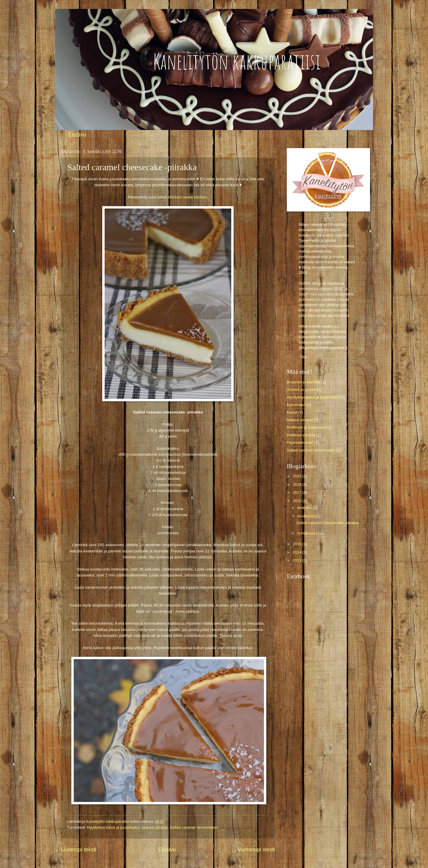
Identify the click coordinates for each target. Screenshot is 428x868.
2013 (298, 560)
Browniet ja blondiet (303, 382)
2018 (298, 484)
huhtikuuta (307, 533)
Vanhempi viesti (256, 850)
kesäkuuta (306, 516)
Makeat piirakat (155, 827)
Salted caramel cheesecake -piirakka (328, 523)
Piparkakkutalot (300, 442)
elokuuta (305, 508)
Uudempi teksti (79, 850)
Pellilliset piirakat (301, 435)
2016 (298, 501)
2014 (298, 552)
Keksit (292, 412)
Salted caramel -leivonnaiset (194, 827)
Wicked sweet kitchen (188, 197)
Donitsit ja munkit (301, 390)
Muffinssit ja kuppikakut (307, 427)
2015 (298, 544)
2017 (298, 492)
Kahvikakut (296, 405)
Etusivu (77, 134)
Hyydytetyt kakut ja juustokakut (113, 827)
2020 (298, 476)
